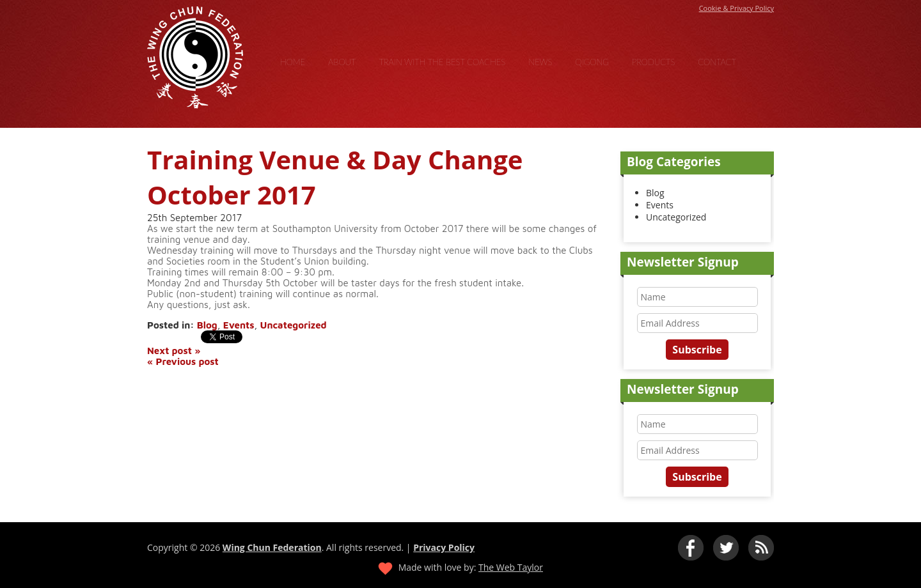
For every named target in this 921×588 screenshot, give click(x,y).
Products (653, 62)
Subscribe (697, 350)
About (342, 62)
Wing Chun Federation (272, 547)
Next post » (174, 351)
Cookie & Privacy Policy (736, 8)
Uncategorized (294, 325)
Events (239, 325)
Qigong (592, 62)
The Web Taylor (511, 567)
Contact (717, 62)
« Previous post (183, 361)
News (540, 62)
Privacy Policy (444, 547)
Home (293, 62)
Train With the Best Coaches (442, 62)
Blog (207, 325)
